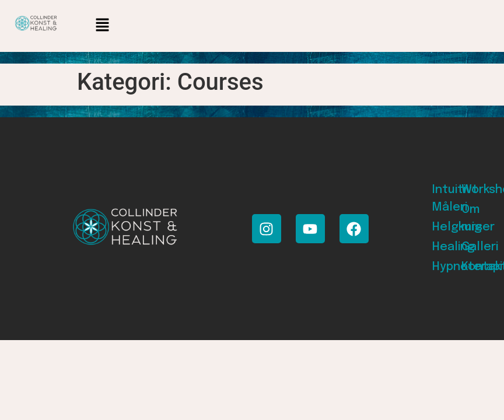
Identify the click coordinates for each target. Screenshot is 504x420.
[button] (102, 26)
